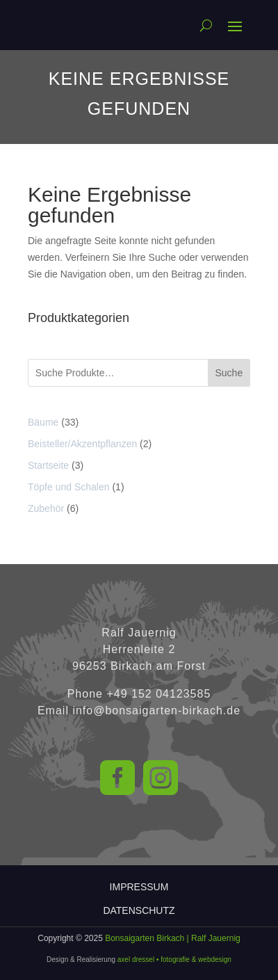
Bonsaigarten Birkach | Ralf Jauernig (173, 938)
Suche (229, 373)
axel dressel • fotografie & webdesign (174, 959)
